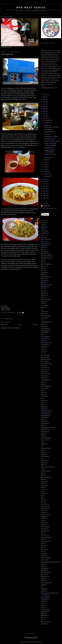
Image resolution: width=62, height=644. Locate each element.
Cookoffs (43, 351)
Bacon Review (45, 243)
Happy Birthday (45, 415)
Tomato (43, 601)
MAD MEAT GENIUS (31, 7)
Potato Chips (44, 508)
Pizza (42, 500)
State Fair (44, 574)
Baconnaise (44, 245)
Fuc (42, 403)
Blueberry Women (46, 285)
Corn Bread (44, 355)
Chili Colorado (45, 336)
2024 (44, 102)
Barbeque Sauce (45, 258)
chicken (43, 326)
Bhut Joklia (44, 281)
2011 (44, 191)
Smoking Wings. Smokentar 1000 (50, 562)
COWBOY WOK (45, 359)
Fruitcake (43, 401)
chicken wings (45, 328)
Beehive (43, 272)
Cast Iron (43, 314)
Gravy (43, 405)
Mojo (42, 473)
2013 (44, 186)
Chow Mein (44, 345)
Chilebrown (46, 206)
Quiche (43, 519)
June (46, 164)
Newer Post (4, 325)
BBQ (42, 262)
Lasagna (43, 454)
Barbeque (44, 252)
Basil (42, 260)
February (47, 174)
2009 (44, 196)
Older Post (36, 325)
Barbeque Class (45, 254)
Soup (42, 566)
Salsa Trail (44, 550)
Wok (42, 620)
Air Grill (43, 223)
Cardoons (44, 312)
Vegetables (44, 611)
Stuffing (43, 585)
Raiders (43, 521)
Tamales (43, 591)
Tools (42, 603)
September (47, 157)
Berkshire (44, 279)
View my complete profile (49, 208)
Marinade (43, 463)
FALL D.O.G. (47, 134)
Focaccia (43, 396)
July (46, 162)
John (42, 436)
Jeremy (43, 434)
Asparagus (44, 233)
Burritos (43, 303)
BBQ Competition (46, 264)
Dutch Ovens (44, 374)
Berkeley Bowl (45, 277)
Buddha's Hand (45, 299)
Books (43, 289)
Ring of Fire (44, 535)
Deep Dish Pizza (45, 363)
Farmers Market (45, 386)
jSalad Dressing (45, 438)
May (46, 167)
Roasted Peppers (46, 537)
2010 (44, 193)
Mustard (43, 479)
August (46, 160)
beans (43, 268)
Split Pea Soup (45, 572)
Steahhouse (44, 576)
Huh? (42, 425)
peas (42, 492)
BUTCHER (44, 305)
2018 (44, 116)
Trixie (42, 605)
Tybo (42, 607)
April (46, 169)
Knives (43, 444)
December (47, 120)
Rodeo (43, 539)
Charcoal (43, 318)
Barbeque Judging (46, 256)
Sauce (43, 552)
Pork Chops (44, 506)
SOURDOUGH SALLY (50, 139)
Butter (43, 308)
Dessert (43, 365)
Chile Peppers (45, 330)
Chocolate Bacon (46, 343)
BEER (43, 274)
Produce (43, 512)
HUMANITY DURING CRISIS (52, 141)
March (46, 171)
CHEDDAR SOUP (46, 322)
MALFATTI (44, 461)
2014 (44, 184)
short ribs (43, 556)
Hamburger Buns (45, 411)
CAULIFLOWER (45, 316)
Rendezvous (44, 527)
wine (42, 618)
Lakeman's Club (45, 448)
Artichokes (44, 231)
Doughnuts (44, 372)
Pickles (43, 494)
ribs (42, 533)
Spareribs (44, 570)
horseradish (44, 421)
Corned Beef (44, 357)
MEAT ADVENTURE (46, 467)
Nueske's (43, 481)
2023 (44, 104)
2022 (44, 106)
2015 (44, 181)
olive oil (43, 483)
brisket (43, 297)
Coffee (43, 349)
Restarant (44, 529)
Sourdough (44, 568)
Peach (43, 490)
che (42, 320)
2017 (44, 118)
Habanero (44, 407)
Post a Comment (5, 322)
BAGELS (43, 248)
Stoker (43, 581)
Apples (43, 229)
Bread (43, 291)
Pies (42, 498)
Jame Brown (44, 432)
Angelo (43, 225)
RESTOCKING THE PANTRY (52, 127)
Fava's (43, 390)
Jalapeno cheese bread (47, 427)
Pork (42, 502)
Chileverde (44, 332)
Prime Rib (44, 510)
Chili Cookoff (44, 339)
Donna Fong (44, 370)
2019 (44, 114)
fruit (42, 399)
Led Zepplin (44, 457)
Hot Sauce (44, 423)
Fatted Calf (44, 388)
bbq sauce (44, 266)
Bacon (43, 237)
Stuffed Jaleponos (46, 583)
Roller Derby (44, 541)
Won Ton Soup (45, 622)
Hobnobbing (44, 417)
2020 (44, 111)
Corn (42, 353)
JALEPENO (44, 430)
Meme (43, 469)
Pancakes (44, 485)
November (47, 123)
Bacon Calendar (45, 239)
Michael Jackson (45, 471)
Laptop (43, 452)
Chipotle (43, 341)
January (47, 176)
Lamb (43, 450)
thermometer (44, 599)
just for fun (44, 440)
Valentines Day (45, 609)
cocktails (43, 347)
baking (43, 250)
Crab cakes (44, 361)
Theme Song (44, 597)
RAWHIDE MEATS (49, 148)
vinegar (43, 613)
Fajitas (43, 382)
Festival (43, 392)
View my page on (31, 642)
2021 (44, 109)
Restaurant (44, 531)
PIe (42, 496)
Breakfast (44, 293)
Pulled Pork (44, 514)
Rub (42, 545)
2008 (44, 198)
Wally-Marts (44, 615)
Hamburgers (44, 413)
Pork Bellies (44, 504)
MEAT (43, 465)
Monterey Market (45, 477)
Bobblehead (44, 287)
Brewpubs (44, 295)
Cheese (43, 324)
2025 (44, 99)
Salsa (43, 548)
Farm (42, 384)
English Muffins (45, 380)
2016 (44, 179)
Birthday (43, 283)
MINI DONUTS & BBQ (50, 154)
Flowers (43, 394)
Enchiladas (44, 378)
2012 (44, 189)
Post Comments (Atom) (14, 328)
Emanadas (44, 376)
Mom (42, 475)
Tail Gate (43, 589)
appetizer (43, 227)
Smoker (43, 560)
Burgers (43, 301)
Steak (43, 579)
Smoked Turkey (45, 558)
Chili (42, 334)
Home (20, 325)
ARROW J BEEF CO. (50, 132)
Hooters (43, 419)
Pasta (43, 488)
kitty (42, 442)
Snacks (43, 564)
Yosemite (43, 624)
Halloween (44, 409)
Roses (43, 543)
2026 (44, 97)
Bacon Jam (44, 241)
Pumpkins (44, 517)
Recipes (43, 525)
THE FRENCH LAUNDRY (51, 137)
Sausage (43, 554)
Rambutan (44, 523)
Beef (42, 270)
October (47, 125)
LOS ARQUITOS (48, 129)
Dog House (44, 368)
